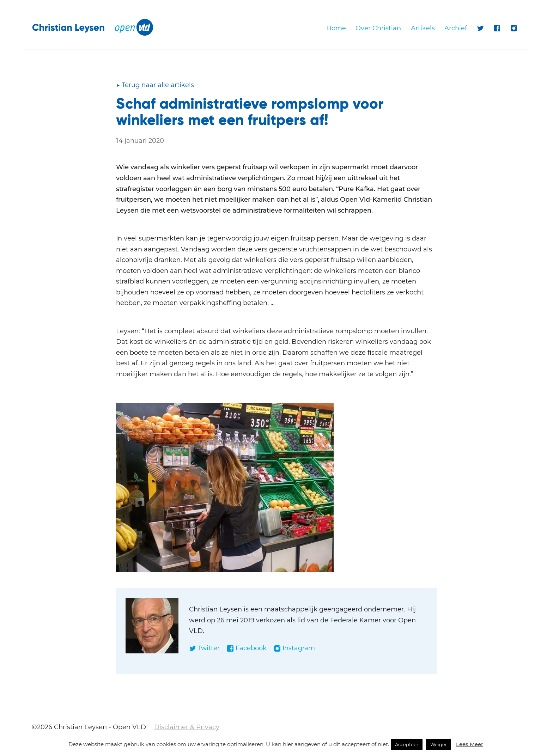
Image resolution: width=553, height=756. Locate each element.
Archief (456, 28)
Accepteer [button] (407, 744)
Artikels (423, 28)
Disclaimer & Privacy (187, 727)
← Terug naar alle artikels (155, 85)
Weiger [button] (439, 744)
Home (336, 28)
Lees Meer (470, 744)
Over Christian (378, 28)
